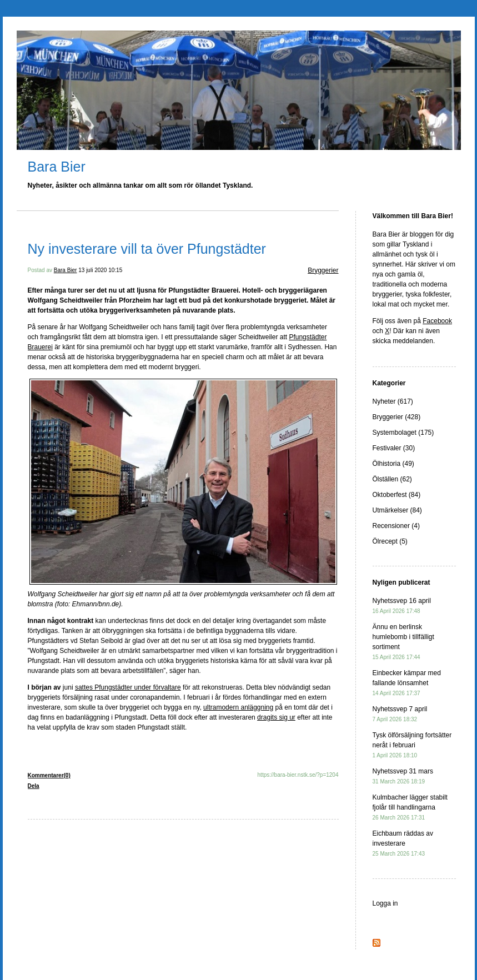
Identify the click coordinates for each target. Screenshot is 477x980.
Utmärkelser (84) (397, 510)
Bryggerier (323, 270)
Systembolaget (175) (403, 433)
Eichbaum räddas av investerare (403, 843)
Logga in (385, 903)
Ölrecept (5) (390, 541)
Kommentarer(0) (49, 775)
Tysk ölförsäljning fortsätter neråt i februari (412, 745)
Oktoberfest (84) (397, 495)
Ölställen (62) (392, 479)
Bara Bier (57, 167)
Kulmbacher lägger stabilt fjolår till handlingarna (410, 807)
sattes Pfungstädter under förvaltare (128, 687)
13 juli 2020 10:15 (100, 270)
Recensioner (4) (396, 526)
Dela (34, 786)
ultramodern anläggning (238, 707)
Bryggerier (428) (397, 417)
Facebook (437, 321)
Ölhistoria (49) (393, 464)
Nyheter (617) (393, 401)
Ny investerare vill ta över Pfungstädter (147, 249)
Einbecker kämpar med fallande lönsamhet (407, 683)
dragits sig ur (276, 717)
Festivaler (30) (394, 448)
